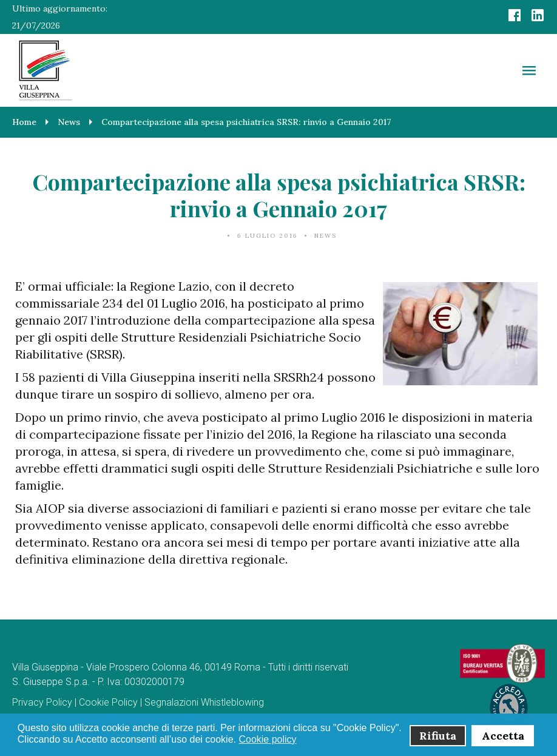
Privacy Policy (42, 702)
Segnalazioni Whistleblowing (204, 702)
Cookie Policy (108, 702)
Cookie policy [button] (267, 739)
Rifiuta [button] (438, 736)
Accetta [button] (503, 736)
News (326, 236)
